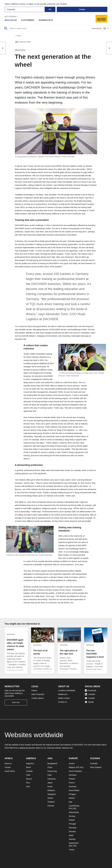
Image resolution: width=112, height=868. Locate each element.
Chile (28, 775)
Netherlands (74, 812)
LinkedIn (90, 694)
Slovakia (72, 831)
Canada (29, 771)
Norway (72, 816)
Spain (71, 835)
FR (78, 767)
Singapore (52, 794)
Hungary (72, 794)
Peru (28, 783)
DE (74, 808)
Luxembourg (74, 806)
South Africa (10, 771)
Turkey (72, 850)
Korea (50, 787)
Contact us (63, 702)
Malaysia (51, 790)
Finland (72, 779)
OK (50, 9)
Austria (72, 763)
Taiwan (50, 798)
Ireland (72, 798)
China (50, 767)
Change (82, 9)
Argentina (30, 763)
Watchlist (97, 29)
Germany (73, 787)
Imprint (34, 690)
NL (82, 767)
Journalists (47, 20)
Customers (28, 20)
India (49, 775)
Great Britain (74, 790)
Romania (73, 828)
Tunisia (8, 767)
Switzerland (74, 843)
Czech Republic (75, 771)
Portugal (72, 824)
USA (28, 787)
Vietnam (51, 806)
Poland (72, 820)
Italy (71, 802)
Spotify (89, 702)
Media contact (64, 698)
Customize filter (23, 42)
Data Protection (38, 694)
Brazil (28, 767)
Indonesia (51, 779)
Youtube (90, 698)
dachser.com (67, 748)
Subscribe (16, 702)
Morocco (8, 763)
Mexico (29, 779)
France (72, 783)
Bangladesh (52, 763)
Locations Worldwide (67, 690)
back (18, 36)
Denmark (73, 775)
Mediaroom (11, 20)
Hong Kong (52, 771)
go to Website (11, 16)
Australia (94, 763)
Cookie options (38, 698)
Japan (50, 783)
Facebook (91, 690)
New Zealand (96, 767)
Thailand (51, 802)
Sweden (72, 839)
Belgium (72, 767)
